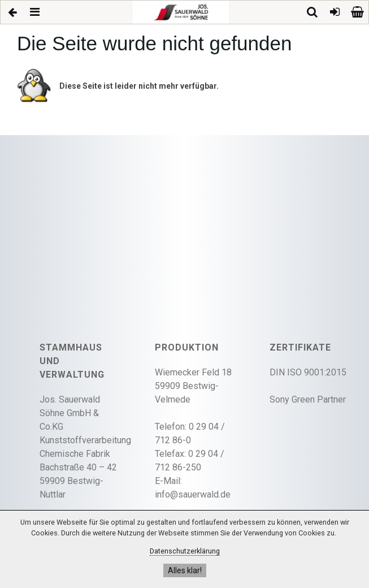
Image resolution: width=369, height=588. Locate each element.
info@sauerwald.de (193, 494)
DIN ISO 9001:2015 (308, 372)
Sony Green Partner (308, 399)
